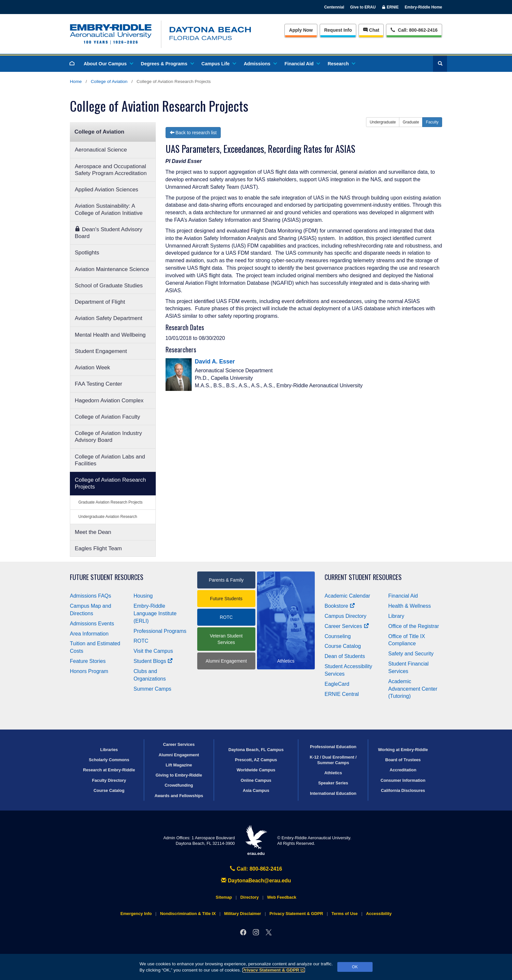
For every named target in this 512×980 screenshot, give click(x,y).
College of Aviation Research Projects (110, 483)
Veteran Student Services (226, 639)
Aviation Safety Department (109, 318)
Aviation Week (92, 368)
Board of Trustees (403, 760)
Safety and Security (411, 654)
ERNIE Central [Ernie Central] (342, 694)
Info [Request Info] (338, 30)
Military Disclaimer (242, 914)
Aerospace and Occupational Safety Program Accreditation (111, 170)
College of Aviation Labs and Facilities (110, 460)
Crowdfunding (179, 785)
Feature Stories (88, 661)
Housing (143, 596)
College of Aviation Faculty (107, 417)
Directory (249, 897)
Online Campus (256, 780)
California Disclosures (403, 790)
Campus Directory (345, 616)
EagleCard (337, 684)
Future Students (226, 599)
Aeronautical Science (101, 150)
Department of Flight (100, 302)
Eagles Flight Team (98, 548)
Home (76, 81)
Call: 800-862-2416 (256, 869)
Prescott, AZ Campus (256, 760)
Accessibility (379, 914)
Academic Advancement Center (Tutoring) (413, 689)
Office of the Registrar (414, 626)
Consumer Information (403, 780)
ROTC (141, 641)
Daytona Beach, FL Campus (256, 750)
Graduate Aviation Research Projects (111, 502)
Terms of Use (344, 914)
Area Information (89, 634)
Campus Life (218, 64)
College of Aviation (109, 81)
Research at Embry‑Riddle (109, 770)
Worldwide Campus (256, 770)
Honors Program (89, 671)
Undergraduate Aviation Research (108, 517)
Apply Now (301, 30)
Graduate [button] (411, 122)
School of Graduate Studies (109, 286)
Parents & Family (226, 580)
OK (355, 967)
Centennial (334, 7)
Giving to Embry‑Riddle (179, 775)
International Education (333, 793)
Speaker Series (333, 783)
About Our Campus (108, 64)
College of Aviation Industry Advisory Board (108, 437)
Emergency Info (136, 914)
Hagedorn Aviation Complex (109, 401)
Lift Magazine (179, 765)
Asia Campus (256, 790)
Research (341, 64)
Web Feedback (282, 897)
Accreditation (403, 770)
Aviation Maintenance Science (112, 269)
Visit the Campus (153, 651)
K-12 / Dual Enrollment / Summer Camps (333, 760)
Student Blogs (153, 661)
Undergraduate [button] (383, 122)
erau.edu (256, 840)
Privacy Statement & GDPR (274, 970)
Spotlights (87, 253)
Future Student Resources (107, 577)
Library (396, 616)
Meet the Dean (93, 532)
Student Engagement (101, 351)
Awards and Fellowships (179, 796)
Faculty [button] (432, 122)
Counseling (338, 636)
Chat (371, 30)
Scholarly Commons (109, 760)
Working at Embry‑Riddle (403, 750)
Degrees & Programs (167, 64)
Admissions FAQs (90, 596)
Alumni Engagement (226, 661)
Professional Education (333, 747)
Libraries (109, 750)
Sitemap (224, 897)
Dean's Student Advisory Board (109, 233)
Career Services (347, 626)
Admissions (260, 64)
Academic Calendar (347, 596)
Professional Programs (160, 631)
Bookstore (340, 606)
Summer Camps (152, 689)
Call (414, 30)
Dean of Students (345, 656)
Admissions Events (92, 624)
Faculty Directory (109, 780)
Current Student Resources (363, 577)
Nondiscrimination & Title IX (188, 914)
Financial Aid (302, 64)
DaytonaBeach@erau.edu (256, 881)
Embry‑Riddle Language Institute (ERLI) (155, 613)
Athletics (333, 773)
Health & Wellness (409, 606)
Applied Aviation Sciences (106, 190)
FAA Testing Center (98, 384)
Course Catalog (343, 646)
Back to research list (193, 133)
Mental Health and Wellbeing (110, 335)
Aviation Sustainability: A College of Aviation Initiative (109, 209)
